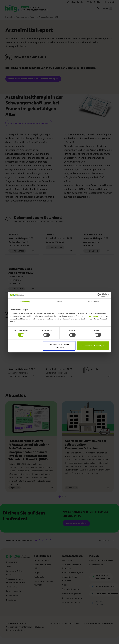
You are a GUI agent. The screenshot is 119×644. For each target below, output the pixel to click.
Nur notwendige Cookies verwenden (59, 346)
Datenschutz (94, 316)
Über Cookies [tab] (94, 302)
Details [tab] (59, 302)
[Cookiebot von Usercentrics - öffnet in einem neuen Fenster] (99, 295)
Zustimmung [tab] (25, 302)
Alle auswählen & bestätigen (93, 346)
